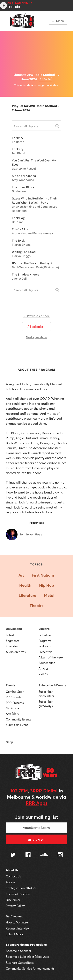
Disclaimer (13, 900)
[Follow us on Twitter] (13, 855)
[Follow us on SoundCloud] (44, 855)
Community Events (18, 719)
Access (11, 882)
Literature (27, 595)
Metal (49, 595)
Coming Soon (15, 692)
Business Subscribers (20, 963)
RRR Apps (37, 803)
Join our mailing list (37, 817)
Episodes (12, 646)
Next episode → (36, 337)
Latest (10, 635)
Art (21, 575)
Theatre (37, 606)
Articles (44, 668)
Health (25, 585)
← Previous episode (36, 316)
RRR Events (14, 697)
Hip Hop (47, 585)
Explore (44, 629)
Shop (9, 742)
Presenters (45, 652)
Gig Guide (12, 708)
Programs (45, 641)
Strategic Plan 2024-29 (21, 888)
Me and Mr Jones (24, 176)
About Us (12, 870)
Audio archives (16, 652)
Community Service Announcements (30, 968)
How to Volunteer (17, 922)
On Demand (14, 629)
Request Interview (18, 928)
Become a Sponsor (18, 951)
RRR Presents (15, 703)
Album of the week (51, 657)
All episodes (36, 327)
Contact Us (13, 876)
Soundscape (47, 663)
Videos (43, 674)
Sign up (36, 840)
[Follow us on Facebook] (28, 855)
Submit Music (15, 934)
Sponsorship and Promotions (26, 945)
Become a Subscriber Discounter (28, 957)
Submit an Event (17, 725)
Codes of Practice (18, 894)
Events (11, 685)
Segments (12, 641)
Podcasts (45, 646)
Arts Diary (12, 714)
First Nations (43, 575)
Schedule (45, 635)
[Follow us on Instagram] (60, 855)
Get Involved (15, 916)
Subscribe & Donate (52, 685)
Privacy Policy (15, 906)
